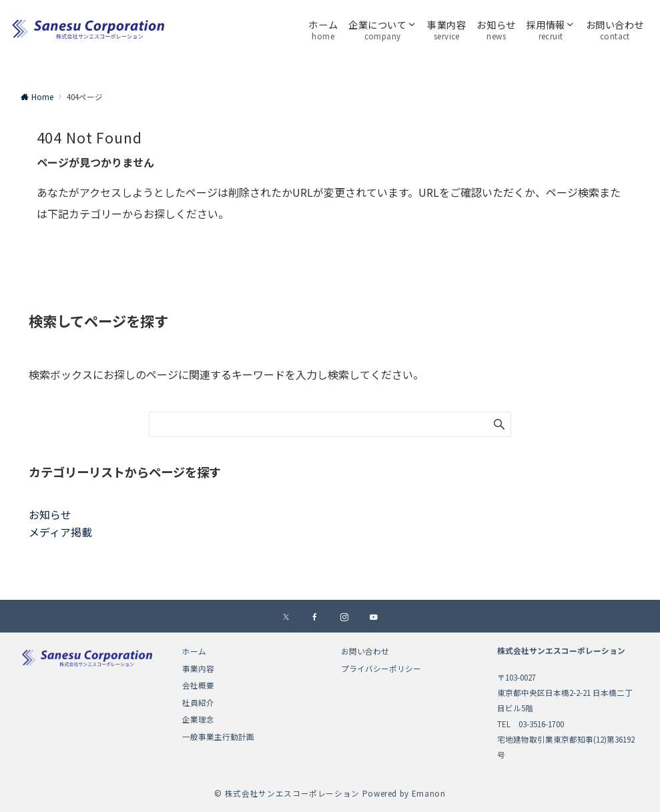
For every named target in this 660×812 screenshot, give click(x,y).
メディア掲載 (60, 532)
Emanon (429, 793)
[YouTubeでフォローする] (374, 617)
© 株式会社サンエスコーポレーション (287, 793)
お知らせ (50, 514)
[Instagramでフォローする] (344, 617)
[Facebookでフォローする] (315, 617)
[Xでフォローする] (286, 617)
